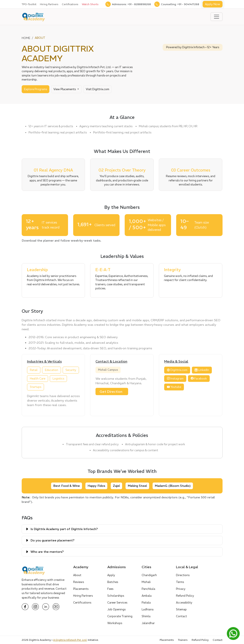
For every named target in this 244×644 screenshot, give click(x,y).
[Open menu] (217, 17)
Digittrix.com (177, 370)
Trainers (183, 640)
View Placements (66, 89)
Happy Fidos (96, 486)
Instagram (175, 379)
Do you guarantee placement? (52, 540)
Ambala (147, 596)
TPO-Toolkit (29, 4)
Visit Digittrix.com (98, 89)
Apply (111, 575)
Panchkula (148, 589)
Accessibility (184, 603)
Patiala (146, 603)
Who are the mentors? (47, 552)
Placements (81, 589)
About (77, 575)
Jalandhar (148, 623)
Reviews (79, 582)
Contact (181, 616)
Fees (110, 589)
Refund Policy (185, 596)
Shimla (146, 616)
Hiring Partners (49, 4)
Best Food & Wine (67, 486)
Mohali (146, 582)
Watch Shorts (90, 4)
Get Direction (111, 391)
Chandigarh (149, 575)
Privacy (181, 589)
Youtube (174, 387)
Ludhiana (148, 609)
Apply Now (213, 4)
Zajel (116, 486)
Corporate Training (120, 616)
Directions (183, 575)
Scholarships (116, 596)
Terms (180, 582)
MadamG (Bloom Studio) (173, 486)
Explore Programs (36, 89)
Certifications (70, 4)
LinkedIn (202, 370)
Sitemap (181, 609)
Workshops (115, 623)
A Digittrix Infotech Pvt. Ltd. (70, 640)
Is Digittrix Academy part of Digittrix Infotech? (64, 529)
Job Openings (116, 609)
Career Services (117, 603)
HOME (26, 38)
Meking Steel (137, 486)
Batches (113, 582)
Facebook (199, 379)
